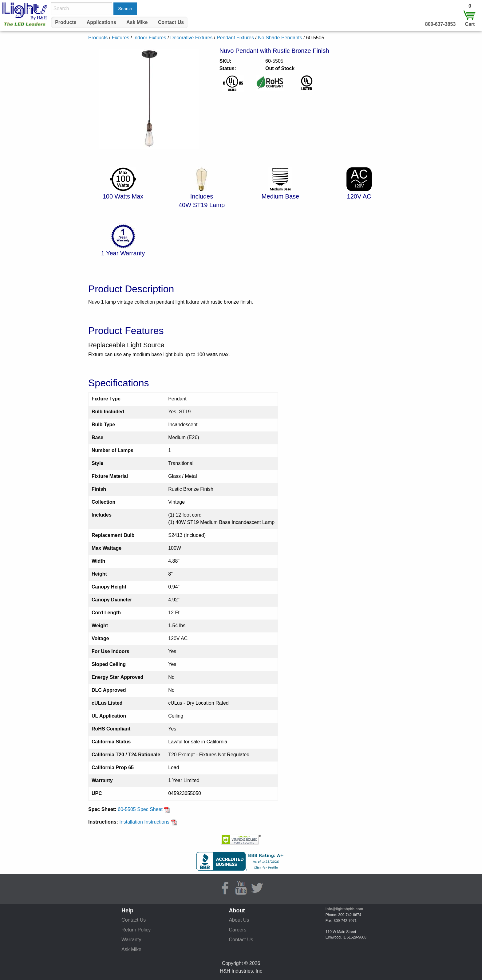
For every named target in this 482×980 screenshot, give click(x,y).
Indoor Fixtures (150, 38)
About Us (239, 920)
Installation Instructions (148, 822)
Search (125, 9)
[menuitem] (66, 22)
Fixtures (120, 38)
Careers (237, 930)
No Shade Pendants (280, 38)
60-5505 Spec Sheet (144, 809)
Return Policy (136, 930)
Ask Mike (137, 22)
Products (66, 22)
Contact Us (171, 22)
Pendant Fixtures (235, 38)
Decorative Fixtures (192, 38)
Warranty (131, 940)
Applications (101, 22)
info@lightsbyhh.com (344, 909)
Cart (470, 24)
